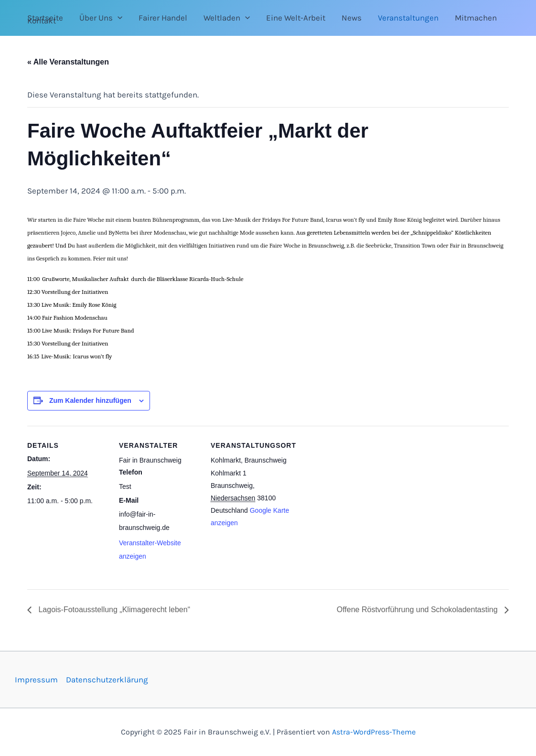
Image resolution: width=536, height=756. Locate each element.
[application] (118, 18)
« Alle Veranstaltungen (68, 62)
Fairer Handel (163, 18)
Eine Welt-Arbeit (296, 18)
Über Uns (101, 18)
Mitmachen (476, 18)
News (352, 18)
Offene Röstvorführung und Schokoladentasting (418, 610)
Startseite (45, 18)
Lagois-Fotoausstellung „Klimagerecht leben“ (113, 610)
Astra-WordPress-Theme (374, 732)
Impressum (36, 680)
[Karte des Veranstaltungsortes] (353, 491)
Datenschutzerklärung (107, 680)
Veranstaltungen (408, 18)
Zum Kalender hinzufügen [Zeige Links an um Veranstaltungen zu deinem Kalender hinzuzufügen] (90, 400)
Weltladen (227, 18)
